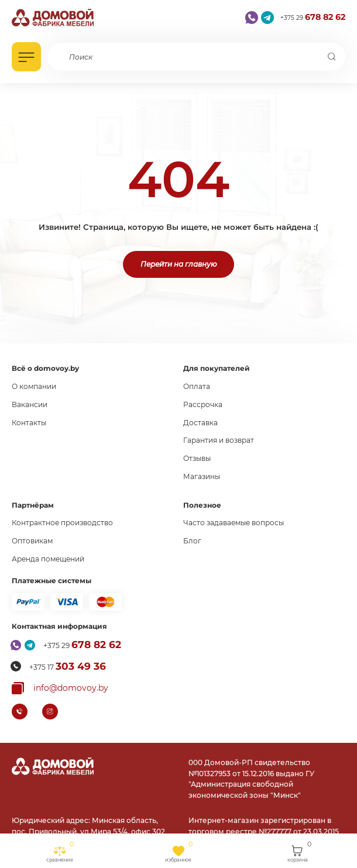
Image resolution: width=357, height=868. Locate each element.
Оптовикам (32, 541)
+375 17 (68, 666)
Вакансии (30, 404)
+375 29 (313, 17)
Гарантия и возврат (219, 440)
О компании (34, 386)
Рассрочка (203, 404)
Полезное (202, 505)
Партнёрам (33, 505)
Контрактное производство (62, 523)
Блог (192, 541)
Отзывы (197, 458)
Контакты (29, 423)
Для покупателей (217, 368)
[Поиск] (332, 57)
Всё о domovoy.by (45, 368)
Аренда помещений (48, 559)
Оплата (197, 386)
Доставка (200, 423)
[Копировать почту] (60, 688)
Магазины (202, 476)
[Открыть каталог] (26, 57)
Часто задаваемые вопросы (234, 523)
